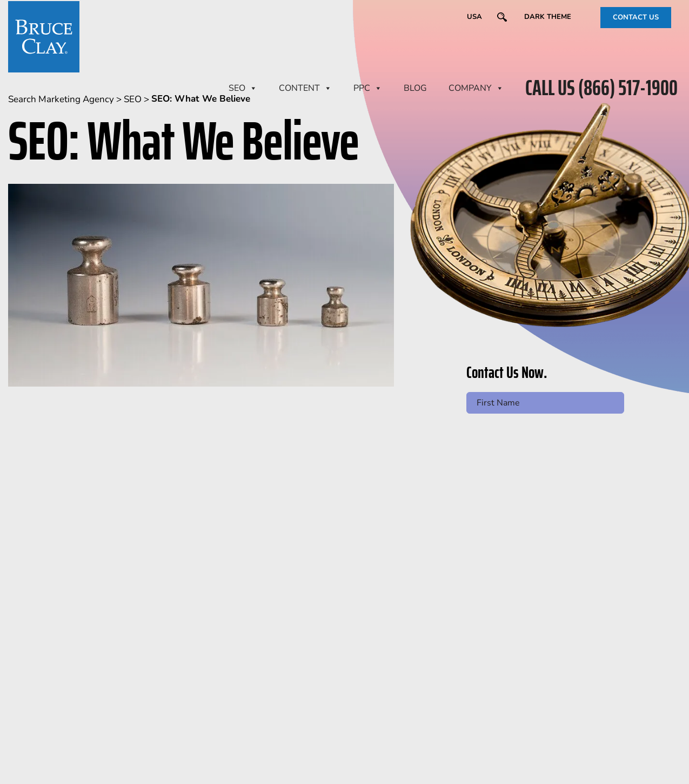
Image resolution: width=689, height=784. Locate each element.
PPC (368, 88)
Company (476, 88)
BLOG (415, 88)
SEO (243, 88)
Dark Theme (548, 17)
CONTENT (305, 88)
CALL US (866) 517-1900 (601, 88)
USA (474, 17)
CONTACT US (636, 17)
